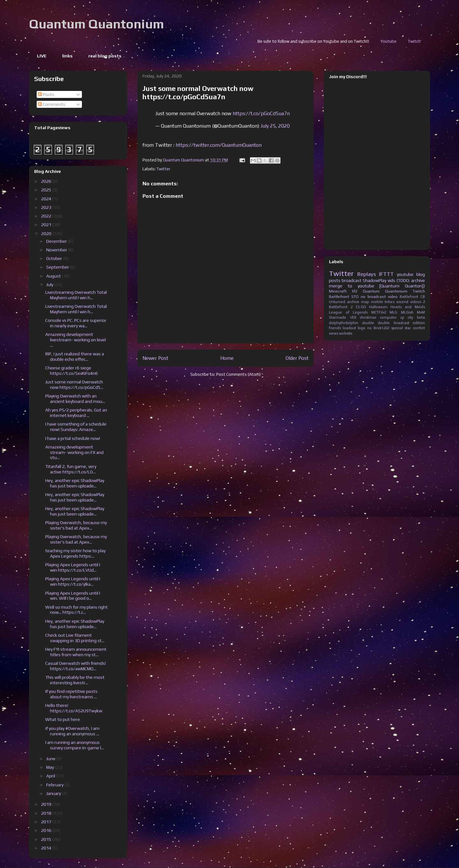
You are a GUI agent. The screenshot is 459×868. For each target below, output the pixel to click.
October (55, 258)
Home (227, 358)
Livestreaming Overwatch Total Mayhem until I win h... (76, 295)
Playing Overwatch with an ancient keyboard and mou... (75, 399)
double (368, 323)
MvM (421, 312)
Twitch (419, 291)
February (55, 785)
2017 (47, 822)
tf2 (355, 291)
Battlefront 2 (341, 307)
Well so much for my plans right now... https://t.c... (76, 610)
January (54, 793)
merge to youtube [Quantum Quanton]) (377, 286)
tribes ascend (397, 302)
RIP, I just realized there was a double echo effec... (75, 356)
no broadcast (373, 297)
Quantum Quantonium (96, 24)
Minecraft (338, 291)
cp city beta (413, 317)
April (51, 776)
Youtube (417, 41)
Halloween (378, 307)
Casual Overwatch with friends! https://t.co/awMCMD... (76, 666)
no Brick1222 (378, 328)
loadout (349, 328)
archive (353, 302)
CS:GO (361, 307)
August (54, 276)
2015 (47, 839)
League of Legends (348, 312)
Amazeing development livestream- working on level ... (76, 340)
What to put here (63, 719)
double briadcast (393, 323)
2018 (47, 813)
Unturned (337, 302)
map (365, 302)
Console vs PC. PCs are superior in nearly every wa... (76, 323)
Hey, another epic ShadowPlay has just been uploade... (75, 483)
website (346, 333)
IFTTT (386, 274)
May (51, 767)
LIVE (42, 56)
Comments (52, 104)
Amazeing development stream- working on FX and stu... (74, 452)
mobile (377, 302)
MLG (393, 312)
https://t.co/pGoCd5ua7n (261, 113)
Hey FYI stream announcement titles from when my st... (76, 652)
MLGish (407, 312)
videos (416, 302)
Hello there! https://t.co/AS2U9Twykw (74, 708)
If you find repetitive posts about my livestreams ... (71, 694)
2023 (47, 207)
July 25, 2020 (275, 126)
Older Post (297, 358)
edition (419, 323)
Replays (367, 274)
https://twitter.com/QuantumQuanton (219, 145)
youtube (405, 274)
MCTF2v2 (379, 312)
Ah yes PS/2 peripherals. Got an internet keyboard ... (76, 413)
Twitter (163, 169)
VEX (353, 317)
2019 (47, 804)
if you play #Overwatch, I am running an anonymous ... (72, 731)
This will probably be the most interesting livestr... (75, 680)
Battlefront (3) (412, 297)
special (397, 328)
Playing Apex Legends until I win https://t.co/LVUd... (73, 567)
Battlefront (339, 297)
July (50, 285)
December (57, 241)
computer (388, 317)
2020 (47, 234)
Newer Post (155, 358)
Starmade (338, 317)
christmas (368, 317)
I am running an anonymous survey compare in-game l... (75, 745)
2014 (47, 848)
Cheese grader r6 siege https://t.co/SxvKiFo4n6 (72, 371)
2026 (47, 181)
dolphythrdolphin (344, 323)
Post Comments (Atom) (238, 374)
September (58, 267)
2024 (47, 199)
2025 (47, 190)
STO (355, 297)
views (334, 333)
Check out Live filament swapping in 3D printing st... (75, 638)
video (393, 297)
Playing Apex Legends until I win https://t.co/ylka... (73, 581)
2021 (47, 225)
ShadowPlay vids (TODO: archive (394, 280)
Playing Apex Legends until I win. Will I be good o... (73, 596)
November (57, 250)
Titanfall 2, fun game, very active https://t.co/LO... (71, 469)
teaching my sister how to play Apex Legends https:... (75, 553)
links (67, 56)
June (51, 759)
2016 (47, 830)
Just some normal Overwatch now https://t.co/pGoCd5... (74, 385)
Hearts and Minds (408, 307)
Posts (46, 94)
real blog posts (105, 56)
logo (361, 328)
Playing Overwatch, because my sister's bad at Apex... (76, 525)
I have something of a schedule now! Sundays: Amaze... (76, 427)
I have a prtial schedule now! (73, 438)
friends (335, 328)
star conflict (415, 328)
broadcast (352, 280)
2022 (47, 216)
